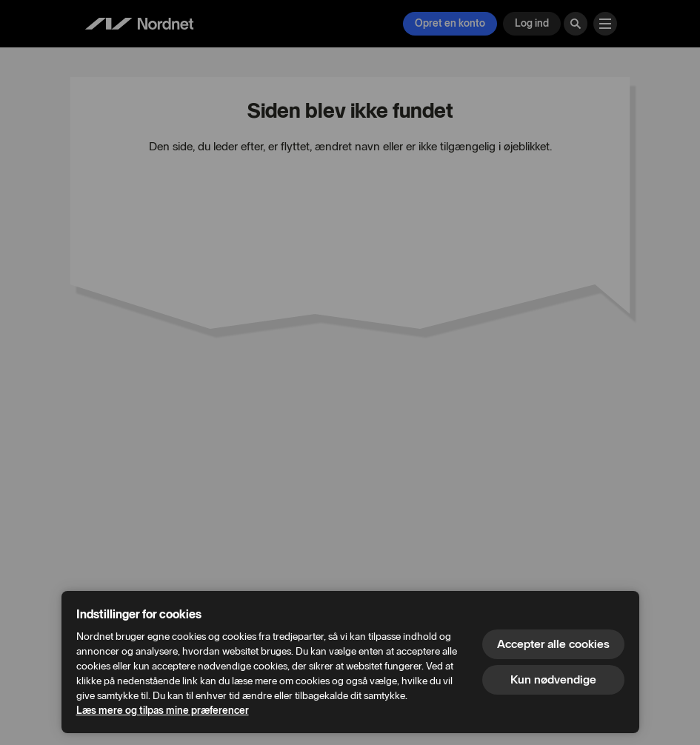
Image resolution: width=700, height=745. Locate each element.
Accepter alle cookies (553, 644)
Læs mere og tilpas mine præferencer (163, 711)
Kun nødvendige (553, 679)
